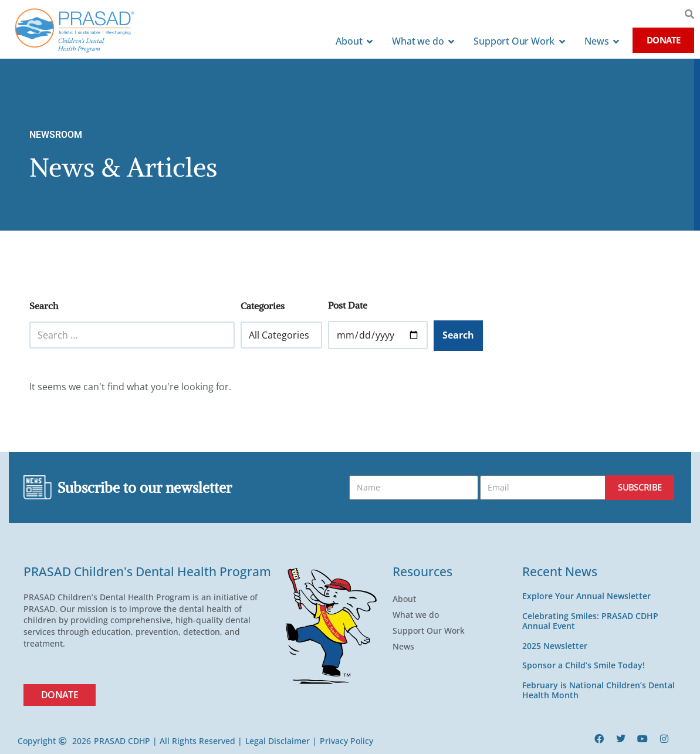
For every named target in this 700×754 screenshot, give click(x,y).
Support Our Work (432, 631)
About (407, 599)
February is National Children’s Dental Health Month (598, 690)
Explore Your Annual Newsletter (586, 596)
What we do (419, 615)
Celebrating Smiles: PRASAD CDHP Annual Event (590, 621)
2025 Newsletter (555, 646)
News (406, 647)
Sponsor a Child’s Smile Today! (584, 665)
